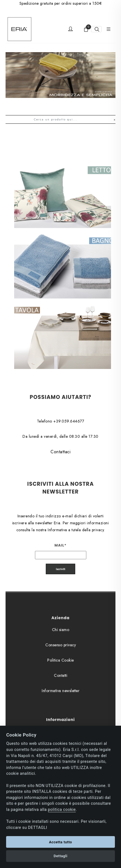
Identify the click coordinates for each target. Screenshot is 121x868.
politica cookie (62, 810)
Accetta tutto (61, 842)
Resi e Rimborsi (60, 716)
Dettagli (60, 856)
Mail (60, 499)
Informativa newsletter (60, 645)
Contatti (60, 630)
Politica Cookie (60, 614)
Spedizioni (60, 701)
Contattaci (60, 406)
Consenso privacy (60, 599)
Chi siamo (61, 584)
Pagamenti (60, 686)
